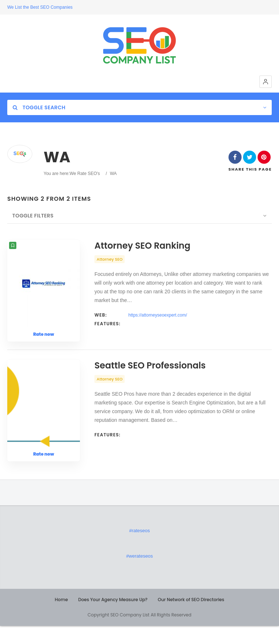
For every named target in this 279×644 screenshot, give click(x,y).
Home (61, 618)
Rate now (44, 334)
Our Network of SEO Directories (191, 618)
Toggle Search (39, 107)
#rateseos (139, 549)
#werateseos (139, 574)
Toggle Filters (28, 216)
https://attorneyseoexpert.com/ (157, 315)
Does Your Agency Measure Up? (113, 618)
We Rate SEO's (85, 174)
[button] (266, 82)
